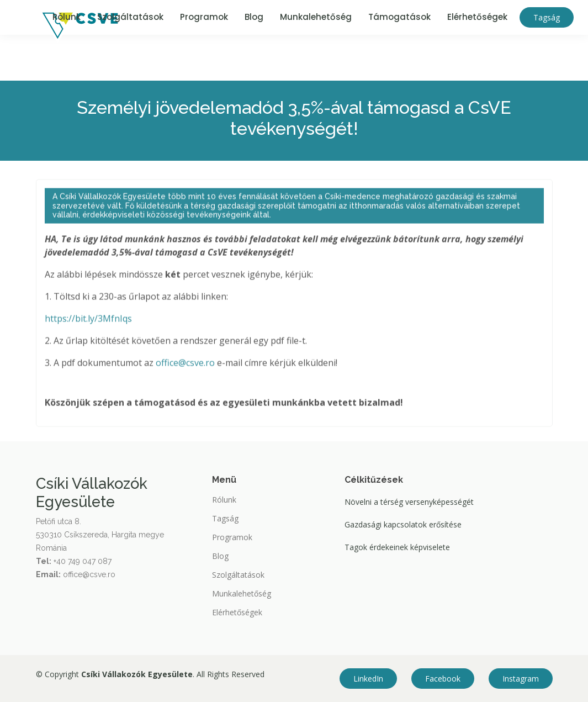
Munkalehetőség (316, 17)
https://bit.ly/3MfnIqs (88, 323)
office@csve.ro (185, 367)
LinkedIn (368, 679)
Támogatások (399, 17)
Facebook (443, 679)
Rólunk (67, 17)
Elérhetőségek (477, 17)
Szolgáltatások (130, 17)
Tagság (547, 17)
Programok (204, 17)
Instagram (521, 679)
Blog (254, 17)
